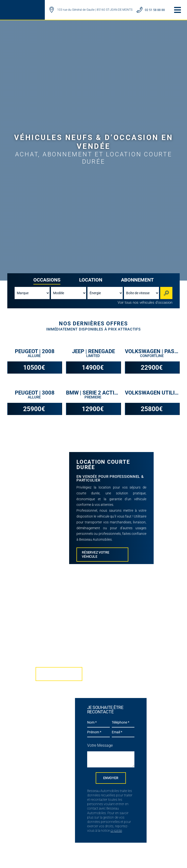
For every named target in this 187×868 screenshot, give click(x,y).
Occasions (47, 280)
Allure (35, 356)
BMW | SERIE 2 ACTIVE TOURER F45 (93, 393)
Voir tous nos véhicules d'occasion (145, 302)
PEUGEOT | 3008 (35, 393)
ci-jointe (116, 830)
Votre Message (100, 745)
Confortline (152, 356)
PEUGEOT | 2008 (35, 351)
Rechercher (167, 293)
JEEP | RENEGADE (93, 351)
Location (91, 280)
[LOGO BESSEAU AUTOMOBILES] (22, 7)
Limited (93, 356)
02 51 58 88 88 (155, 10)
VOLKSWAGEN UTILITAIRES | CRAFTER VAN (152, 393)
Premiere (93, 397)
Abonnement (137, 280)
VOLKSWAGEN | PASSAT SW (152, 351)
